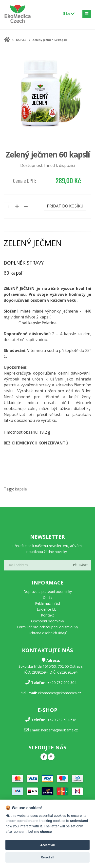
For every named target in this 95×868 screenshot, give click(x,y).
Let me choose (40, 832)
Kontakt (47, 615)
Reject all (47, 857)
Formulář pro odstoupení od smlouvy (47, 627)
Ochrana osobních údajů (47, 633)
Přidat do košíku (65, 206)
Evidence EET (48, 609)
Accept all (47, 845)
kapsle (21, 489)
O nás (48, 597)
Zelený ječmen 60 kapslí (50, 40)
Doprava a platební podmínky (48, 592)
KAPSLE (21, 40)
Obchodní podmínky (47, 621)
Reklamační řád (47, 603)
